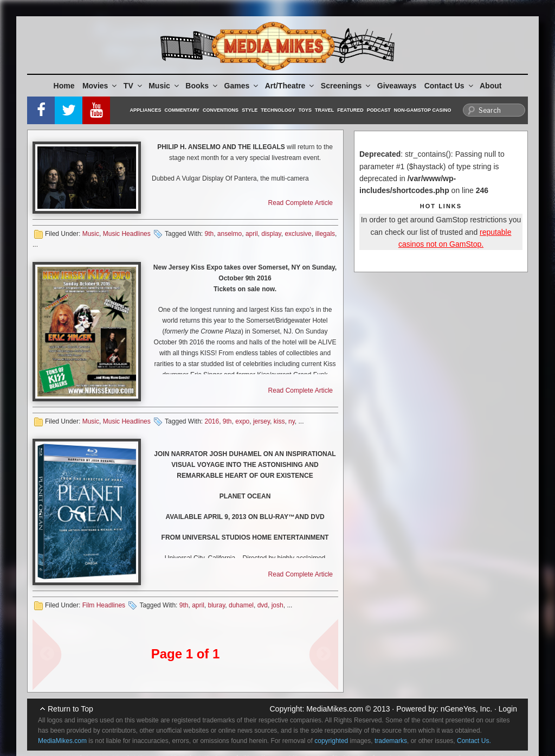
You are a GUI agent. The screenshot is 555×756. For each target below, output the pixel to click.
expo (242, 421)
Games (242, 86)
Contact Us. (474, 741)
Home (64, 86)
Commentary (182, 110)
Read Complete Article (301, 203)
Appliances (146, 110)
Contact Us (450, 86)
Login (508, 709)
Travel (324, 110)
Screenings (346, 86)
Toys (305, 110)
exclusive (298, 234)
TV (134, 86)
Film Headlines (104, 605)
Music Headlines (127, 234)
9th (209, 234)
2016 (212, 421)
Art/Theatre (291, 86)
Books (202, 86)
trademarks (391, 741)
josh (277, 605)
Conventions (221, 110)
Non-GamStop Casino (423, 110)
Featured (350, 110)
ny (292, 421)
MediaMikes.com (335, 709)
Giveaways (397, 86)
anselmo (230, 234)
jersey (262, 421)
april (252, 234)
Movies (100, 86)
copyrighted (331, 741)
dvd (263, 605)
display (271, 234)
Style (250, 110)
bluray (217, 605)
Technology (278, 110)
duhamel (241, 605)
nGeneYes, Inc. (466, 709)
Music (164, 86)
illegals (325, 234)
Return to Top (70, 709)
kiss (279, 421)
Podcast (379, 110)
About (491, 86)
